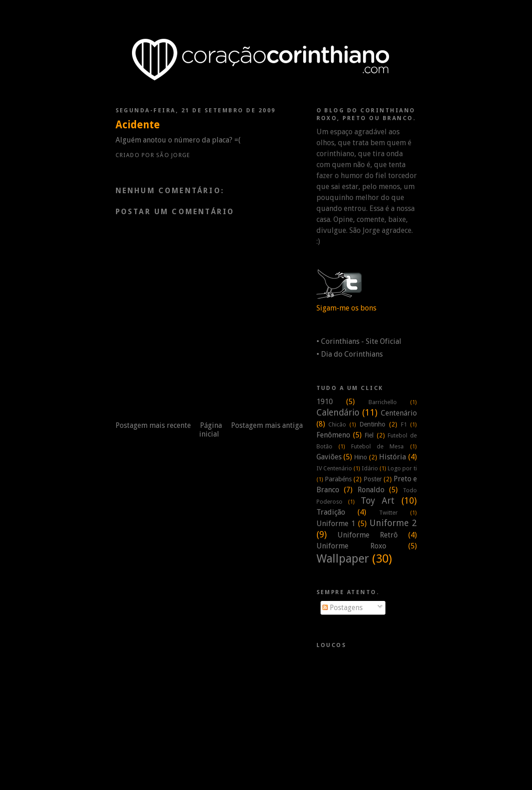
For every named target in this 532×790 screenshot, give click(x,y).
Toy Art (378, 501)
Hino (361, 457)
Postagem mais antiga (267, 425)
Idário (370, 468)
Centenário (399, 413)
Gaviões (329, 457)
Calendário (338, 413)
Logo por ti (402, 468)
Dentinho (372, 424)
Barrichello (383, 402)
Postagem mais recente (153, 425)
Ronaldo (371, 490)
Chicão (337, 424)
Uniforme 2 (393, 523)
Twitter (388, 513)
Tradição (331, 512)
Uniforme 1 (336, 524)
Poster (373, 479)
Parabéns (338, 479)
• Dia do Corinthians (350, 354)
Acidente (138, 125)
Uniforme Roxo (351, 546)
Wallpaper (343, 558)
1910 (325, 402)
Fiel (369, 435)
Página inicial (211, 430)
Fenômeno (333, 435)
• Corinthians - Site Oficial (359, 341)
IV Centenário (334, 468)
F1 (404, 424)
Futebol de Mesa (377, 446)
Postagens (342, 608)
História (392, 457)
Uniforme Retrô (368, 535)
